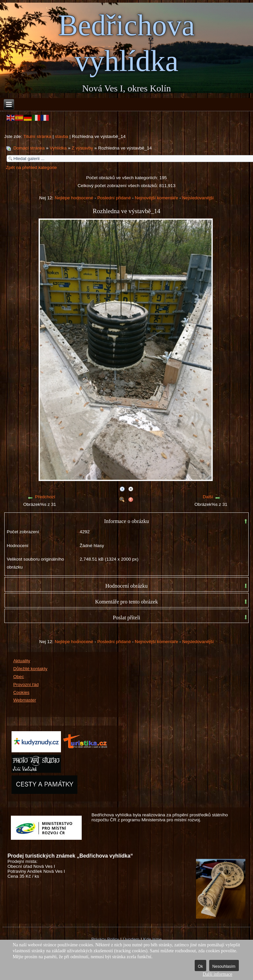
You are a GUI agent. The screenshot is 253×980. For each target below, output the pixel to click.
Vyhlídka (58, 148)
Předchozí (45, 497)
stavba (62, 136)
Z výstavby (83, 148)
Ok (200, 966)
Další (208, 497)
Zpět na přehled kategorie (31, 167)
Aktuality (22, 661)
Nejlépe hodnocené (74, 198)
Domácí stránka (29, 148)
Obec (19, 677)
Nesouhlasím (224, 966)
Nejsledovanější (198, 198)
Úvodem (131, 939)
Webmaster (25, 700)
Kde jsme (152, 939)
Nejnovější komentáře (156, 198)
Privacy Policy (105, 939)
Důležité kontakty (30, 669)
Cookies (21, 692)
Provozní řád (26, 685)
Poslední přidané (114, 198)
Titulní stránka (37, 136)
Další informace (217, 974)
